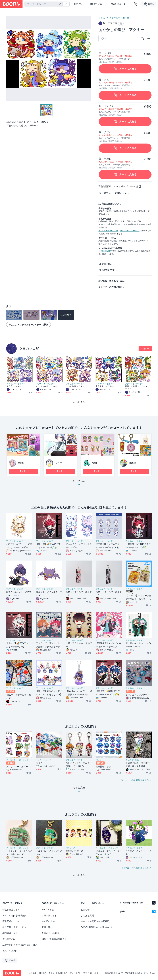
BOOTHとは (96, 4)
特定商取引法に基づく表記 (111, 281)
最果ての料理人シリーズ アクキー (137, 388)
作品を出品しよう (119, 4)
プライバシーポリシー (93, 973)
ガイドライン (75, 973)
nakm (21, 463)
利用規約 (43, 973)
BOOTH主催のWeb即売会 (54, 939)
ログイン (78, 4)
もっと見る (79, 484)
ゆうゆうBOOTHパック (130, 231)
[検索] (60, 4)
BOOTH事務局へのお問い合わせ (97, 927)
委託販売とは (9, 939)
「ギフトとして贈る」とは (114, 193)
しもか (58, 463)
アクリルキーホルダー (120, 18)
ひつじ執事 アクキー (75, 386)
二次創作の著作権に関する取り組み (20, 945)
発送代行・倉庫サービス (14, 927)
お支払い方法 (108, 270)
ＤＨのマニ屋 (29, 349)
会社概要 (33, 973)
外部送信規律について (114, 973)
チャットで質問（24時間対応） (96, 921)
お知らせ (85, 910)
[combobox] (43, 4)
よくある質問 (87, 915)
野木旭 (132, 463)
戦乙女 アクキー (14, 386)
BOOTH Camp (9, 951)
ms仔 (95, 463)
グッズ (102, 18)
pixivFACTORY (105, 251)
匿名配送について (11, 921)
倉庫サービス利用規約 (58, 973)
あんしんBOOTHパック (108, 231)
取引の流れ (107, 264)
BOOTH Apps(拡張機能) (14, 915)
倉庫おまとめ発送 (50, 933)
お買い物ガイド (49, 915)
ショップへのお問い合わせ (111, 287)
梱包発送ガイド (10, 933)
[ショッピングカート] (136, 4)
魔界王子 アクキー (105, 386)
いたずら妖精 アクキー (47, 386)
